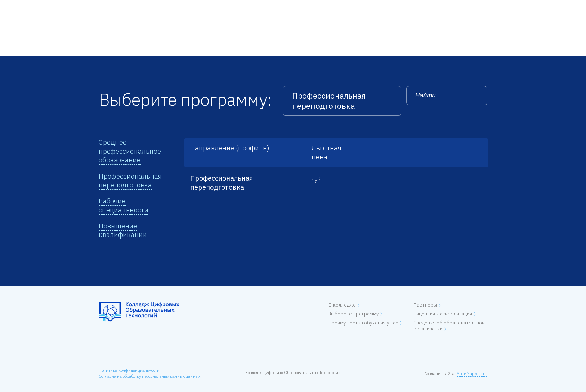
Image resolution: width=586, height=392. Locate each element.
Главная (109, 8)
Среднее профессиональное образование (130, 151)
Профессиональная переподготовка (130, 181)
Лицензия (247, 8)
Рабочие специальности (124, 205)
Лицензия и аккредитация (443, 314)
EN (484, 8)
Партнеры (425, 305)
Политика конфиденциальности (129, 370)
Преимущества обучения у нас (363, 323)
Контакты (289, 8)
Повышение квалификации (123, 230)
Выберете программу (353, 314)
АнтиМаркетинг (472, 374)
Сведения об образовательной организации (449, 326)
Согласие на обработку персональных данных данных (149, 376)
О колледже (153, 8)
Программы (201, 8)
